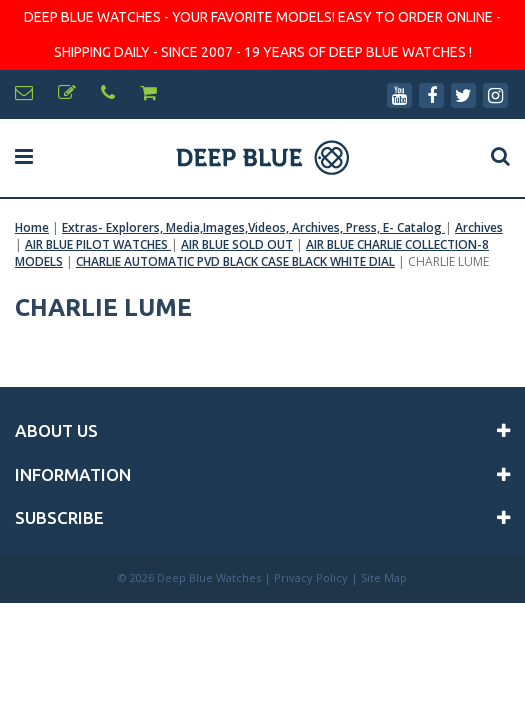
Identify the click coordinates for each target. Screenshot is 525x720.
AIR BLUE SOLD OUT (237, 244)
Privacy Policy (311, 577)
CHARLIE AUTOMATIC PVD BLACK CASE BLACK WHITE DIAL (235, 261)
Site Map (384, 577)
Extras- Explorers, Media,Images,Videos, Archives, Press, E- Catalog (253, 227)
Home (32, 227)
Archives (479, 227)
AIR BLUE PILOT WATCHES (98, 244)
